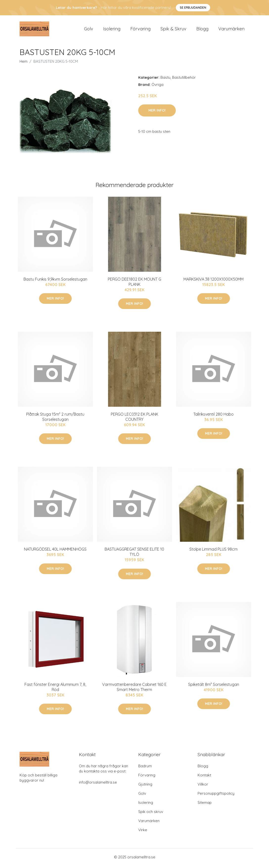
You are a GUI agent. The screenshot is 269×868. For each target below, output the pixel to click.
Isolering (112, 30)
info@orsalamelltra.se (98, 785)
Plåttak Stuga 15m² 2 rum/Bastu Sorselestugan (55, 419)
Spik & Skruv (173, 30)
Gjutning (145, 787)
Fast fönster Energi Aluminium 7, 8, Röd (55, 689)
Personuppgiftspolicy (216, 796)
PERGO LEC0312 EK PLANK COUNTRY (134, 419)
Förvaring (140, 30)
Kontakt (204, 778)
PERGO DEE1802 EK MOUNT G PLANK (134, 284)
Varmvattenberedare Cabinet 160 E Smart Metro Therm (134, 689)
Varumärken (231, 30)
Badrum (145, 768)
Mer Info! (157, 113)
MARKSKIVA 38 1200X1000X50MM (213, 282)
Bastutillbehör (184, 80)
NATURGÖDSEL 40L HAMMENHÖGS (55, 552)
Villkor (203, 787)
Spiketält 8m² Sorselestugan (214, 687)
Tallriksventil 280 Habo (213, 417)
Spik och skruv (151, 814)
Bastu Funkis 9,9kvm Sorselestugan (55, 282)
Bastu (165, 80)
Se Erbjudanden (193, 8)
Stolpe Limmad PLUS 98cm (213, 552)
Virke (143, 832)
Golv (89, 30)
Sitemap (205, 805)
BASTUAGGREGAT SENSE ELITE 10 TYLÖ (134, 554)
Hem (23, 64)
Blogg (202, 30)
